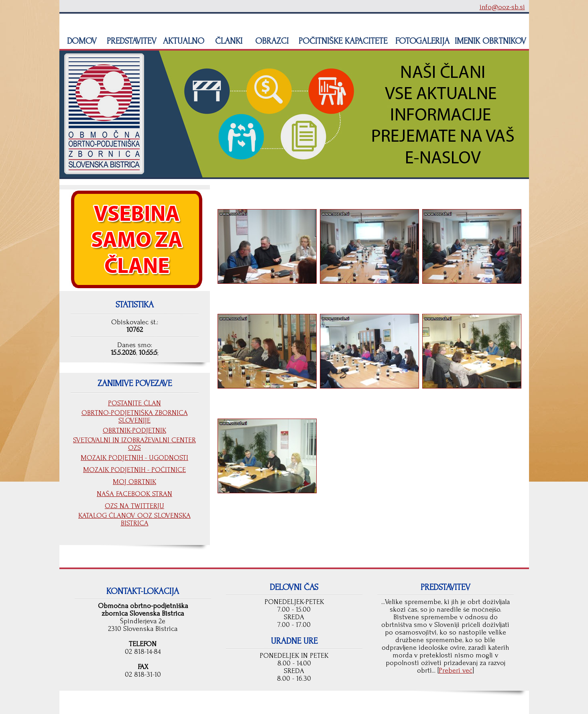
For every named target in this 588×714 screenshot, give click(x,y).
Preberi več (456, 670)
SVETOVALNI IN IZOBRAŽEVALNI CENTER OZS (134, 444)
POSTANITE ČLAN (134, 403)
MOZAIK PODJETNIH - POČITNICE (134, 470)
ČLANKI (228, 41)
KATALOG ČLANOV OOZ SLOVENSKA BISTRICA (134, 519)
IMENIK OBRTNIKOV (490, 41)
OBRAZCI (271, 41)
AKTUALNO (182, 41)
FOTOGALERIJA (421, 41)
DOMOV (81, 41)
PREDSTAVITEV (130, 41)
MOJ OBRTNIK (134, 482)
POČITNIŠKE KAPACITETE (342, 41)
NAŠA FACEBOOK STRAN (134, 494)
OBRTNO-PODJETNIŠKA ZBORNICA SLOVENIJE (135, 417)
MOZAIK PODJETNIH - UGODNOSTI (134, 458)
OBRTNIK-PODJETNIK (134, 430)
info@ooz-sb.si (502, 7)
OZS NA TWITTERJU (134, 506)
